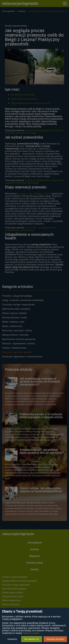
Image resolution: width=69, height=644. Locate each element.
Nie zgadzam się (32, 639)
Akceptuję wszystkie (55, 639)
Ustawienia (12, 639)
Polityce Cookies (31, 633)
